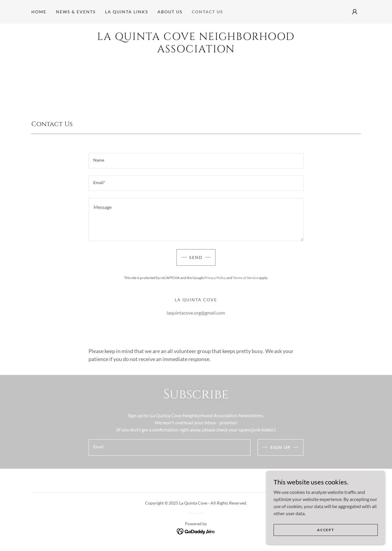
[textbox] (196, 161)
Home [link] (39, 12)
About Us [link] (170, 12)
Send (196, 257)
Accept (326, 538)
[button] (355, 12)
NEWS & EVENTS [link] (76, 12)
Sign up (281, 447)
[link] (196, 50)
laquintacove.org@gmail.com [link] (196, 313)
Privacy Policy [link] (215, 278)
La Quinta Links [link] (127, 12)
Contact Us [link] (208, 12)
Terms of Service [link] (246, 278)
